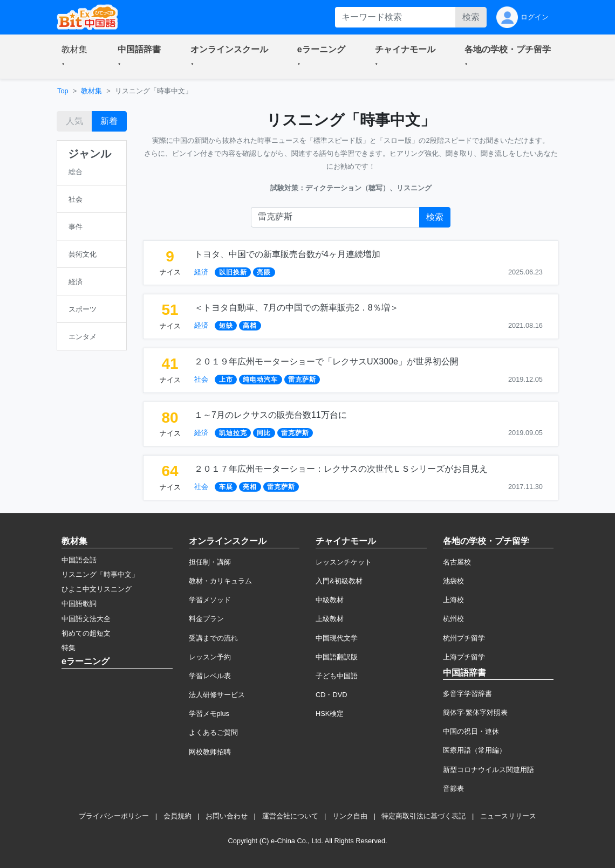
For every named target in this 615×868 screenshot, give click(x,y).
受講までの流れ (213, 638)
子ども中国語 (337, 676)
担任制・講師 (210, 562)
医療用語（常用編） (474, 750)
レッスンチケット (344, 562)
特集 (69, 648)
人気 (74, 121)
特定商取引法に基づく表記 (423, 816)
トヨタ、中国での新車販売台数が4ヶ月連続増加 (287, 254)
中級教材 (330, 600)
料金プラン (206, 619)
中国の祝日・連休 (471, 731)
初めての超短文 (86, 633)
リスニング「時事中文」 (100, 574)
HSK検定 (330, 714)
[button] (77, 57)
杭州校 (453, 619)
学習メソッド (210, 600)
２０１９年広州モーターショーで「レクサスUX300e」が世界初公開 (326, 361)
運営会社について (290, 816)
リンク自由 (350, 816)
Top (63, 91)
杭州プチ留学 (464, 638)
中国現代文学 (337, 638)
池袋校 (453, 581)
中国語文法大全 (86, 619)
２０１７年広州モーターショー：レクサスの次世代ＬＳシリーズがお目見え (341, 469)
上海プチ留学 (464, 657)
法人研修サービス (217, 695)
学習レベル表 (210, 676)
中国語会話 (79, 560)
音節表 (453, 788)
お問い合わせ (227, 816)
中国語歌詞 (79, 604)
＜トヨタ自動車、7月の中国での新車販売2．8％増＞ (296, 308)
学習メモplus (209, 714)
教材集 (91, 91)
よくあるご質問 (213, 732)
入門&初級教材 (339, 581)
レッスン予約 (210, 657)
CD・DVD (332, 695)
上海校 (453, 600)
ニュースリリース (508, 816)
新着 (109, 121)
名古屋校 (457, 562)
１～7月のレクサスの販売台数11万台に (271, 415)
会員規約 (177, 816)
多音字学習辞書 (467, 694)
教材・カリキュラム (220, 581)
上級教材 (330, 619)
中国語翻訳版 (337, 657)
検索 (471, 17)
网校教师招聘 (210, 752)
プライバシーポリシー (114, 816)
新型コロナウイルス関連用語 (488, 770)
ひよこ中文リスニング (97, 589)
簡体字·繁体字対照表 (476, 712)
